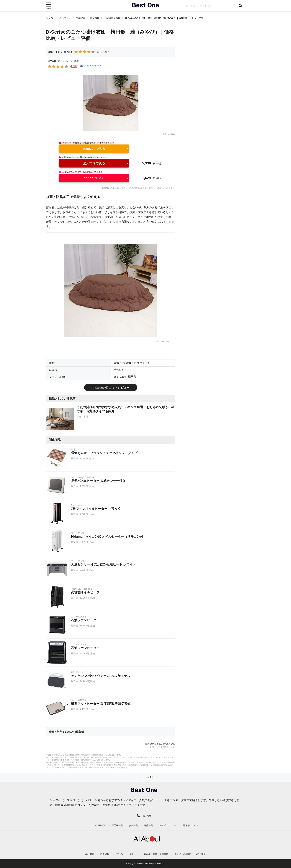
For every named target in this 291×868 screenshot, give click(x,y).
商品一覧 (148, 825)
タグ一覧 (133, 825)
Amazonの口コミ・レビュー (111, 387)
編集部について (191, 825)
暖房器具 (95, 18)
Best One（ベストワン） (58, 18)
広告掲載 (105, 854)
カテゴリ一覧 (99, 825)
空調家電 (81, 18)
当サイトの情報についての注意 (190, 854)
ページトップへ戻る (144, 777)
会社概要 (90, 854)
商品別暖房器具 (112, 18)
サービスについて (168, 825)
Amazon (172, 134)
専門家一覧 (117, 825)
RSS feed (147, 816)
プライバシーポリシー (127, 854)
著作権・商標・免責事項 (156, 854)
